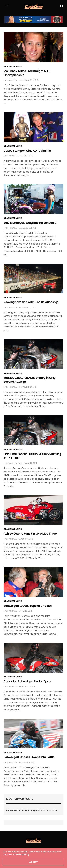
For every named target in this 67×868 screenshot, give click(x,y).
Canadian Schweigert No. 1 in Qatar (28, 681)
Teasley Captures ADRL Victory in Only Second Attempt (30, 380)
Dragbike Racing (13, 66)
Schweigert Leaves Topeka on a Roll (28, 606)
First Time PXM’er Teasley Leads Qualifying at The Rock (33, 456)
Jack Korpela (10, 80)
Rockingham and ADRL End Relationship (31, 302)
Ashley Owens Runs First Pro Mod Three (30, 534)
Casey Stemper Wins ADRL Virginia (27, 151)
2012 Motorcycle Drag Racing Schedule (30, 223)
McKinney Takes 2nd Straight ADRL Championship (27, 73)
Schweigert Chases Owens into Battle (29, 757)
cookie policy (21, 854)
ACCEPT (33, 862)
